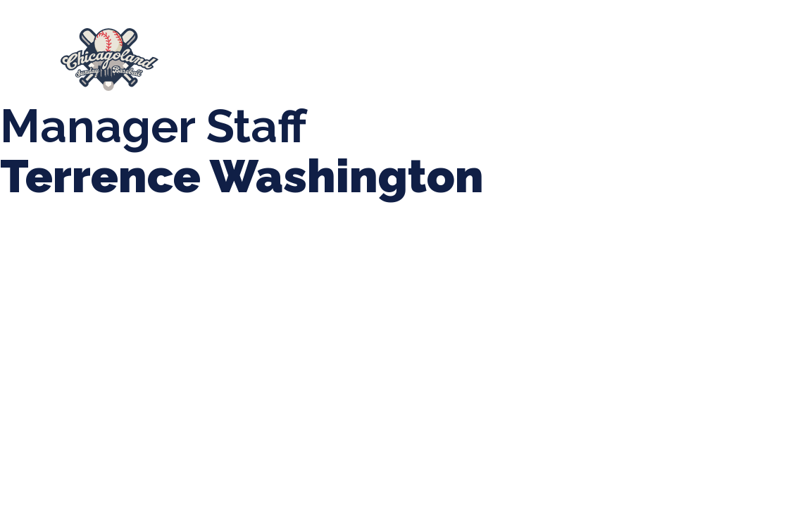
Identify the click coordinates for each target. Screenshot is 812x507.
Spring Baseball (329, 53)
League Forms (473, 67)
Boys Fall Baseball (678, 53)
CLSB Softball (556, 53)
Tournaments (445, 53)
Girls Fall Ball (247, 67)
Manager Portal (362, 67)
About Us (224, 53)
